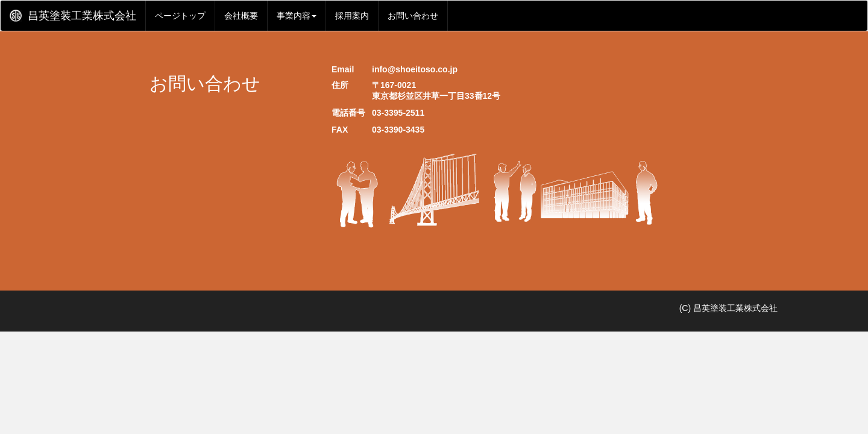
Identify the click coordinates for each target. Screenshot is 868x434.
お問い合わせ (413, 16)
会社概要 (241, 16)
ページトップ (180, 16)
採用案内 (352, 16)
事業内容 (297, 16)
